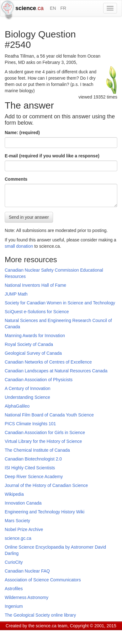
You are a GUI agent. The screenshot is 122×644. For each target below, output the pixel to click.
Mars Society (17, 521)
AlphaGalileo (17, 406)
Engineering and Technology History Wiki (45, 512)
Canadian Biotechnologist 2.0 (33, 459)
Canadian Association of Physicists (39, 380)
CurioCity (14, 562)
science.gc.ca (18, 538)
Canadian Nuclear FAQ (27, 571)
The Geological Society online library (40, 615)
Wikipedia (14, 494)
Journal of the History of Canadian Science (46, 485)
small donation (19, 246)
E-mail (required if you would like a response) (52, 156)
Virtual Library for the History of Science (43, 441)
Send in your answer (29, 217)
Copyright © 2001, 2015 (93, 626)
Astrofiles (14, 589)
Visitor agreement (84, 634)
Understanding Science (27, 397)
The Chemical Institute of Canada (37, 450)
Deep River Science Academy (34, 477)
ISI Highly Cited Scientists (30, 468)
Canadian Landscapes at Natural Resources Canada (56, 371)
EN (53, 8)
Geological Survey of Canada (33, 353)
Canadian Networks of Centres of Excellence (48, 362)
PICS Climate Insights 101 (30, 424)
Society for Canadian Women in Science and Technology (60, 303)
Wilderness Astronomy (27, 597)
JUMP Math (16, 294)
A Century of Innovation (28, 388)
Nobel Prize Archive (24, 529)
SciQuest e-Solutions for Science (37, 312)
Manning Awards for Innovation (35, 336)
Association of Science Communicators (43, 580)
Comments (16, 179)
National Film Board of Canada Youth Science (49, 415)
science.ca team (52, 626)
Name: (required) (22, 133)
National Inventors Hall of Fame (35, 285)
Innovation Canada (23, 503)
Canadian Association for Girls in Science (45, 432)
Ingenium (14, 606)
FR (63, 8)
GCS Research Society (42, 634)
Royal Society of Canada (29, 344)
